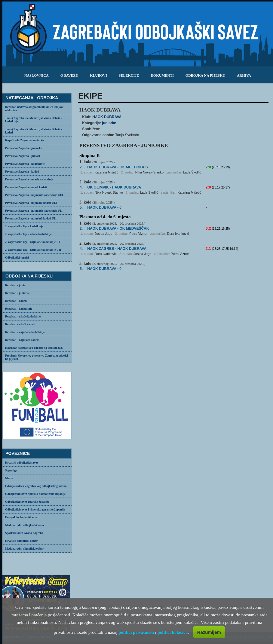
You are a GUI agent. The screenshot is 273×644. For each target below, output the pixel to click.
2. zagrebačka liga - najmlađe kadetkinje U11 (33, 250)
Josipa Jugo (104, 234)
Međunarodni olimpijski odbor (24, 549)
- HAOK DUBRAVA (114, 187)
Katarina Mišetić (106, 172)
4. (81, 187)
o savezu (69, 75)
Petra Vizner (138, 234)
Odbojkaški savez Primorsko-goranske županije (35, 509)
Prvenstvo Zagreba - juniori (23, 156)
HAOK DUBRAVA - (118, 228)
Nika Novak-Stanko (149, 172)
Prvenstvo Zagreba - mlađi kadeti (26, 187)
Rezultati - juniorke (17, 293)
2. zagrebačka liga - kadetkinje (24, 226)
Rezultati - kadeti (16, 301)
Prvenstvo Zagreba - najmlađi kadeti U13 (31, 203)
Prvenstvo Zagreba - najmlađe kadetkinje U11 (34, 211)
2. (81, 167)
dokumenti (162, 75)
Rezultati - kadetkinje (19, 309)
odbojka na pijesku (205, 75)
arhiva (244, 75)
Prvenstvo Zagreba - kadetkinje (25, 164)
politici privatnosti (136, 632)
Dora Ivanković (178, 234)
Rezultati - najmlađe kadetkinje (25, 332)
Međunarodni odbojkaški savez (25, 525)
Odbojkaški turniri (17, 258)
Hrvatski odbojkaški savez (22, 463)
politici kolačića (173, 632)
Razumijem (209, 632)
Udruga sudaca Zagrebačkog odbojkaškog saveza (36, 486)
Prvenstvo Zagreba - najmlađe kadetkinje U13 (34, 195)
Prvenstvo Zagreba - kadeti (22, 172)
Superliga (11, 470)
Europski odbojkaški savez (22, 517)
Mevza (9, 478)
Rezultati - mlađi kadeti (20, 324)
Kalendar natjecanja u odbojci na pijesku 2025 (34, 348)
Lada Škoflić (192, 172)
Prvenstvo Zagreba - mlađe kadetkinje (29, 179)
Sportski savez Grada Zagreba (24, 533)
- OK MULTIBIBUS (118, 167)
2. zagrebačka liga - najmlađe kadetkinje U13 (33, 242)
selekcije (129, 75)
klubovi (98, 75)
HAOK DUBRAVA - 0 (104, 207)
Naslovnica (37, 75)
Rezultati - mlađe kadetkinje (23, 316)
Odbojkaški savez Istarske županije (27, 502)
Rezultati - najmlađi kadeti (22, 340)
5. (81, 207)
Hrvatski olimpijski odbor (21, 541)
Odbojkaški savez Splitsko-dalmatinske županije (35, 494)
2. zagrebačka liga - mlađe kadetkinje (28, 234)
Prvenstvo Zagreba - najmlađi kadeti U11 (31, 218)
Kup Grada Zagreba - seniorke (24, 140)
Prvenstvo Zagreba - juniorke (24, 148)
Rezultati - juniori (16, 285)
